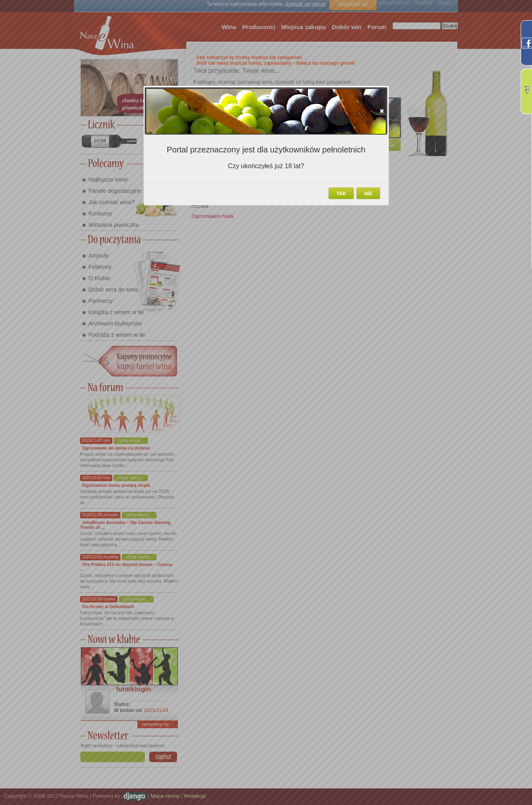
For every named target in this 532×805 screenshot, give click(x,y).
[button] (382, 111)
